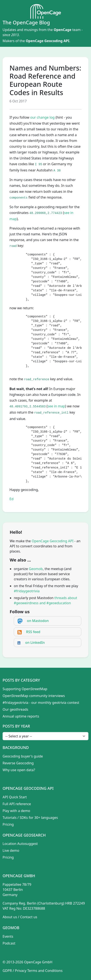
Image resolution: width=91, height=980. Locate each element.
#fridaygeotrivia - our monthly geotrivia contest (41, 703)
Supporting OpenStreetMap (25, 689)
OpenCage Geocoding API (48, 41)
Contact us (29, 917)
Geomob (36, 569)
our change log (42, 117)
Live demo (11, 850)
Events (8, 936)
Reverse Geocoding (18, 763)
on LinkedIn (35, 643)
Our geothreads (15, 709)
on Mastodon (38, 621)
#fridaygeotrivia (27, 591)
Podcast (9, 943)
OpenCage (62, 30)
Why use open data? (19, 770)
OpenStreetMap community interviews (34, 696)
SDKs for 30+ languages (39, 818)
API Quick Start (15, 797)
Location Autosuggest (20, 844)
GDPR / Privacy (15, 971)
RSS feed (33, 632)
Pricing (8, 824)
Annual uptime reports (21, 716)
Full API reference (17, 804)
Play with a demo (16, 811)
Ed (12, 499)
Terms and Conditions (45, 971)
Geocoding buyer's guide (23, 756)
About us (10, 917)
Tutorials (10, 818)
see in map (56, 406)
